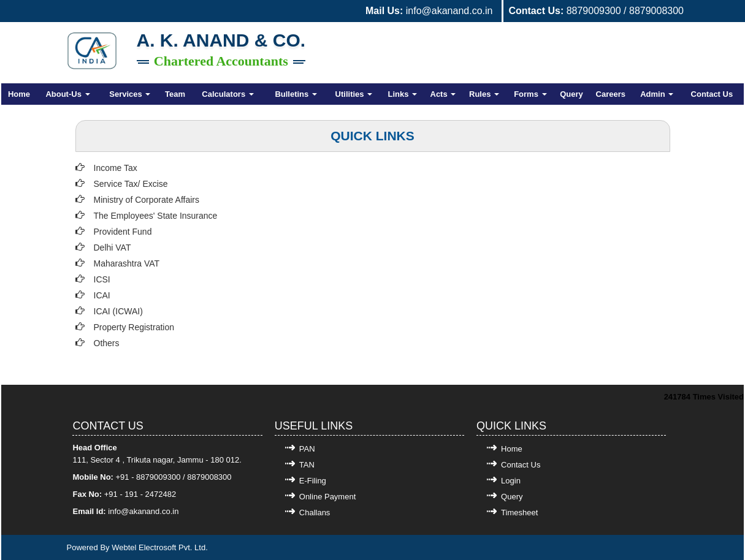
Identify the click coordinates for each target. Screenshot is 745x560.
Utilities (354, 94)
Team (175, 94)
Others (107, 343)
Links (403, 94)
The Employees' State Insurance (156, 216)
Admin (657, 94)
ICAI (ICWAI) (118, 311)
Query (571, 94)
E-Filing (313, 481)
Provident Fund (123, 232)
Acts (443, 94)
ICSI (102, 279)
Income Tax (116, 168)
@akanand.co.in (150, 511)
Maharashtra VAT (127, 263)
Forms (530, 94)
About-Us (67, 94)
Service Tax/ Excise (131, 184)
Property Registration (134, 327)
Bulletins (296, 94)
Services (130, 94)
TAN (307, 465)
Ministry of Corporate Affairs (147, 200)
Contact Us (712, 94)
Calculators (227, 94)
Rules (484, 94)
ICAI (102, 295)
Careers (611, 94)
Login (511, 481)
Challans (315, 513)
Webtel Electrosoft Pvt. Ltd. (160, 547)
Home (19, 94)
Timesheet (519, 513)
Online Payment (328, 497)
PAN (307, 449)
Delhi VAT (113, 248)
